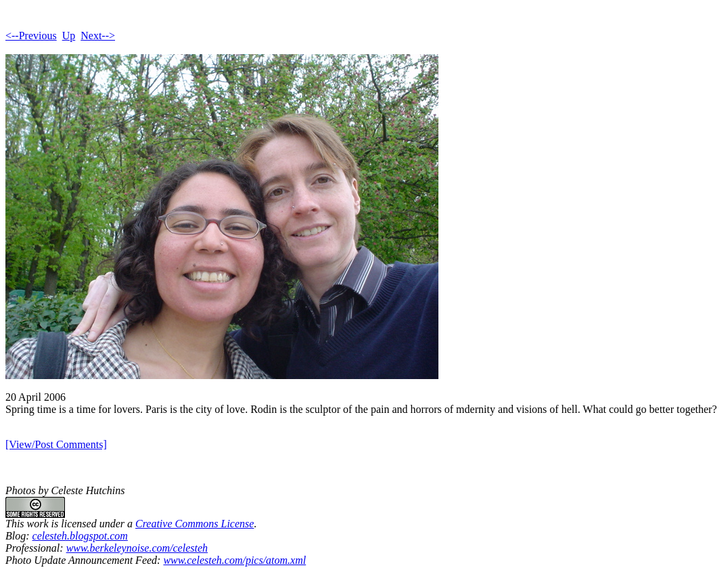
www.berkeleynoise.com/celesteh (137, 548)
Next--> (98, 36)
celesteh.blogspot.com (80, 536)
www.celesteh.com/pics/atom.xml (234, 560)
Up (69, 36)
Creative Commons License (195, 524)
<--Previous (31, 36)
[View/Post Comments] (56, 444)
